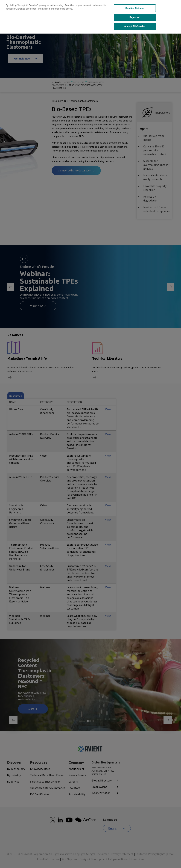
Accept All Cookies (135, 10)
